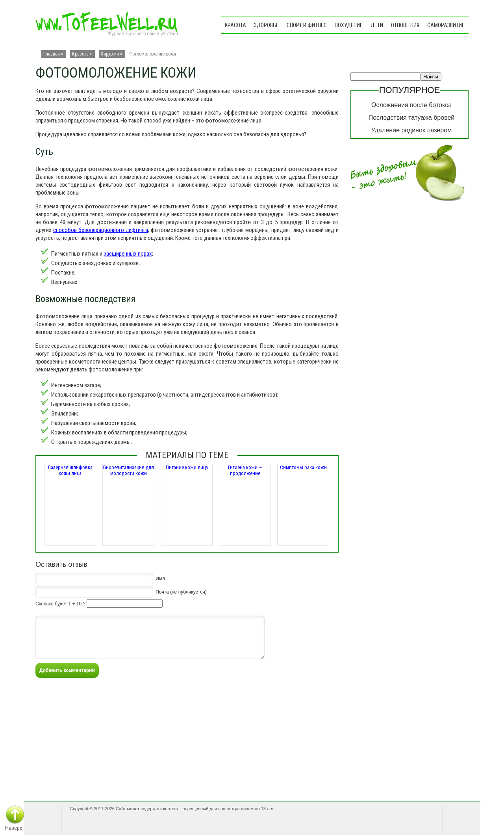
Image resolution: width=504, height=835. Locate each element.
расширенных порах (128, 254)
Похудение (349, 25)
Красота (235, 25)
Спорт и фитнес (307, 25)
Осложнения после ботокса (411, 105)
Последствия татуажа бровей (412, 118)
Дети (377, 25)
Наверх (14, 828)
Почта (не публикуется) (181, 592)
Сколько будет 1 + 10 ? (60, 604)
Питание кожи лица (187, 467)
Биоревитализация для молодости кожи (129, 470)
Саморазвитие (446, 25)
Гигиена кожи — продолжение (245, 470)
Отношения (405, 25)
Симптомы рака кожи (303, 467)
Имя (160, 578)
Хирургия (110, 54)
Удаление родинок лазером (411, 130)
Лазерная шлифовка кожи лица (70, 470)
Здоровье (266, 25)
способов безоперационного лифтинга (100, 230)
